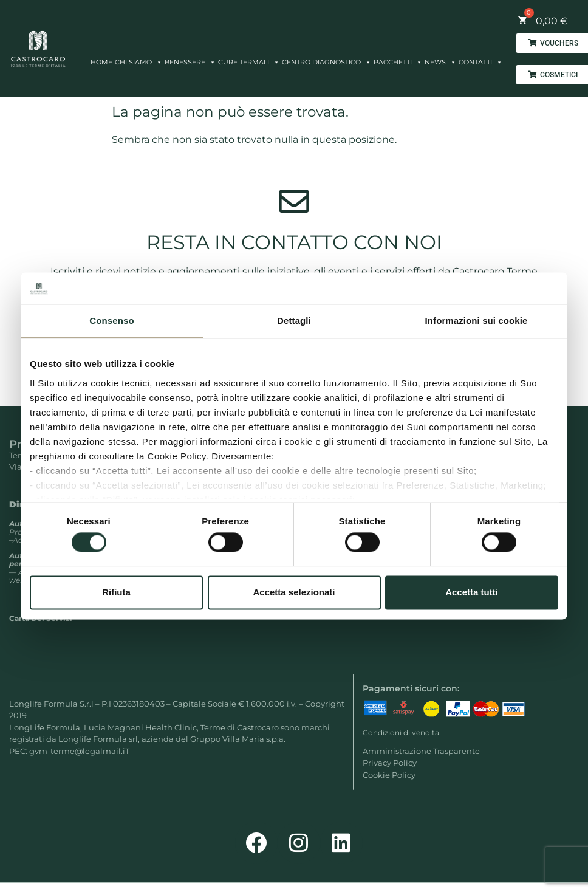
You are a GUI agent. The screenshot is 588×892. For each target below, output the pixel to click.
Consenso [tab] (111, 321)
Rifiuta (116, 592)
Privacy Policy (390, 763)
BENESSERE (190, 59)
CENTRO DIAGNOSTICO (326, 59)
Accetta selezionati (294, 592)
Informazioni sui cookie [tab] (477, 321)
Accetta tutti (472, 592)
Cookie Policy (389, 775)
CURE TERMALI (249, 59)
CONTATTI (480, 59)
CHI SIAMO (138, 59)
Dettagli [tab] (294, 321)
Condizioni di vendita (401, 732)
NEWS (440, 59)
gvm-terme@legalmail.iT (79, 751)
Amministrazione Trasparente (421, 751)
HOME (101, 62)
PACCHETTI (398, 59)
